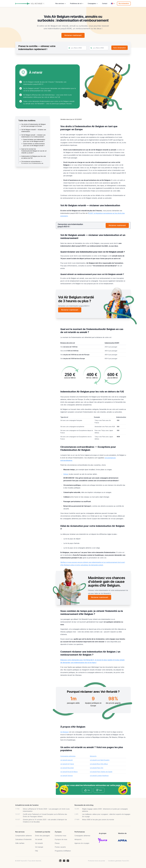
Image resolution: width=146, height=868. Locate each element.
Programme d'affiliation (63, 851)
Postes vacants (60, 847)
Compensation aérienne (23, 836)
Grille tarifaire (20, 843)
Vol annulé (39, 839)
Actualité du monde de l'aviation (27, 805)
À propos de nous (61, 839)
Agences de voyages (82, 843)
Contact (105, 3)
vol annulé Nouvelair (67, 768)
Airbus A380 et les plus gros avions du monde (98, 820)
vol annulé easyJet (67, 760)
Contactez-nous (60, 836)
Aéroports (93, 756)
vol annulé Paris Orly (97, 768)
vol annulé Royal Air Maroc (69, 772)
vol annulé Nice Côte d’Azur (99, 764)
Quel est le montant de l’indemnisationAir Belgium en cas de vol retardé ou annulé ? (34, 151)
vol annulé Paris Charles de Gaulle (101, 772)
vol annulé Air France (67, 764)
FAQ (36, 851)
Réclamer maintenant (73, 35)
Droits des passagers (42, 836)
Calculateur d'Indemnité (23, 839)
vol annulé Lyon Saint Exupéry (100, 760)
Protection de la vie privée (97, 861)
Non (99, 790)
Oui (87, 790)
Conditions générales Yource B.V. (119, 861)
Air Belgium (65, 732)
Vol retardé (39, 843)
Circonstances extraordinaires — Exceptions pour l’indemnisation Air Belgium (32, 163)
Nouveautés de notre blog (84, 805)
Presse (57, 843)
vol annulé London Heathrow (99, 776)
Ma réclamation (124, 3)
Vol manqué (39, 847)
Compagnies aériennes (68, 756)
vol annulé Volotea (66, 776)
